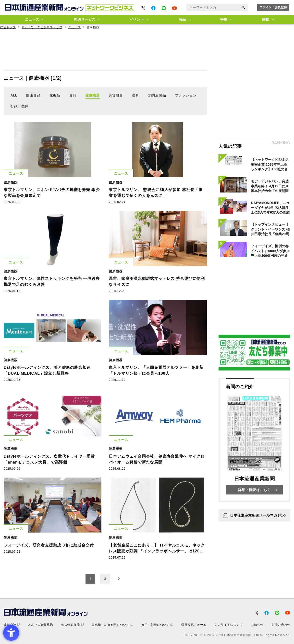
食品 (73, 95)
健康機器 (92, 95)
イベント (137, 19)
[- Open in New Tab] (143, 8)
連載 (265, 19)
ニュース (32, 19)
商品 (182, 19)
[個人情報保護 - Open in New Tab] (73, 625)
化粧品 (55, 95)
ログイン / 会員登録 (273, 7)
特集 (224, 19)
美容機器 (116, 95)
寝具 (135, 95)
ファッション (186, 95)
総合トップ (8, 27)
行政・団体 (20, 106)
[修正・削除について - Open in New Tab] (157, 625)
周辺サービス (85, 19)
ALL (14, 95)
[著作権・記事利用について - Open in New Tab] (113, 625)
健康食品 (33, 95)
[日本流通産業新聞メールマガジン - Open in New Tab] (254, 515)
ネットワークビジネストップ (42, 27)
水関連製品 (157, 95)
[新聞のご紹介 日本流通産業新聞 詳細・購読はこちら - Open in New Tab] (254, 440)
